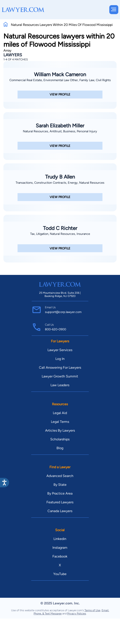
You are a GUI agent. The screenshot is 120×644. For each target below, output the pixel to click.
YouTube (60, 574)
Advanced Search (60, 476)
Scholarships (60, 439)
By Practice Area (60, 493)
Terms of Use (92, 610)
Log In (60, 359)
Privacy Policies (77, 613)
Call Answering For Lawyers (60, 367)
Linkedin (60, 539)
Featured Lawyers (60, 502)
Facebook (60, 556)
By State (60, 485)
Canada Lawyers (60, 511)
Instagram (60, 548)
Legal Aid (60, 413)
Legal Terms (60, 422)
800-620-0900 (56, 329)
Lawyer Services (60, 350)
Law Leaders (60, 385)
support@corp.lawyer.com (63, 312)
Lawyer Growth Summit (60, 376)
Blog (60, 448)
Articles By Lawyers (60, 430)
